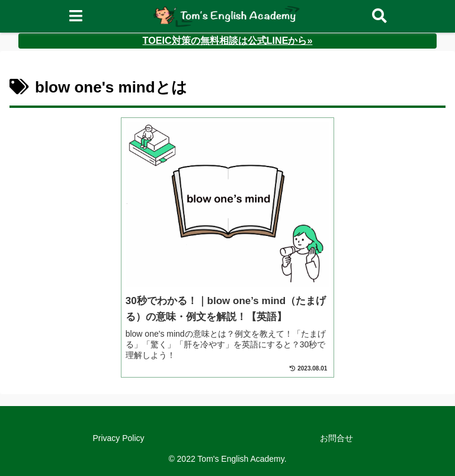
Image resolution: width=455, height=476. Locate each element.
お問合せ (337, 438)
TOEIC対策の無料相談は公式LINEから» (228, 40)
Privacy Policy (118, 438)
